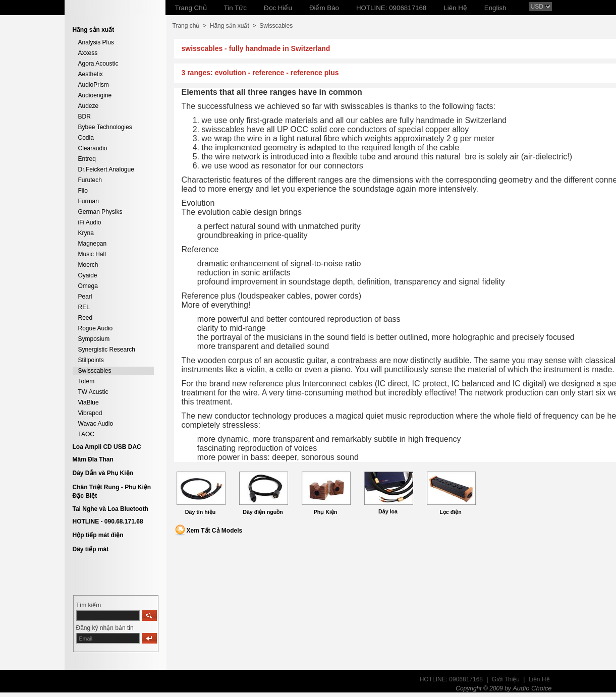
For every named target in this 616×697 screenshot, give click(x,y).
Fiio (83, 191)
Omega (88, 286)
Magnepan (93, 244)
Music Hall (92, 254)
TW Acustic (93, 392)
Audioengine (95, 95)
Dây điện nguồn (263, 512)
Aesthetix (91, 74)
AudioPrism (94, 85)
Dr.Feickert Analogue (106, 169)
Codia (86, 138)
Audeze (89, 106)
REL (84, 307)
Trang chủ (186, 26)
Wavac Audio (96, 424)
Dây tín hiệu (200, 512)
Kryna (86, 233)
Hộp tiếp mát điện (98, 535)
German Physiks (100, 212)
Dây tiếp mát (91, 549)
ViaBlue (89, 402)
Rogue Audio (96, 328)
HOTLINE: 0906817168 (451, 679)
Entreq (87, 159)
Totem (87, 381)
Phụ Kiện (326, 512)
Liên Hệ (539, 679)
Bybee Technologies (105, 127)
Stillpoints (91, 360)
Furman (89, 201)
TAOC (86, 434)
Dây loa (388, 511)
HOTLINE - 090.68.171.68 (108, 521)
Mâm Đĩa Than (93, 459)
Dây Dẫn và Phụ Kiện (103, 473)
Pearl (85, 297)
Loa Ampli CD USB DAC (107, 447)
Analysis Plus (96, 42)
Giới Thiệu (506, 679)
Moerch (88, 265)
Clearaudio (93, 148)
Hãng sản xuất (230, 26)
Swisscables (95, 371)
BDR (85, 117)
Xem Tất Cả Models (215, 531)
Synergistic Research (107, 350)
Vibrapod (90, 413)
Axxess (88, 53)
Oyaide (88, 275)
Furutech (90, 180)
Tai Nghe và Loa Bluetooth (110, 509)
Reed (86, 318)
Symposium (94, 339)
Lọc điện (450, 512)
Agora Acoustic (98, 64)
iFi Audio (90, 222)
